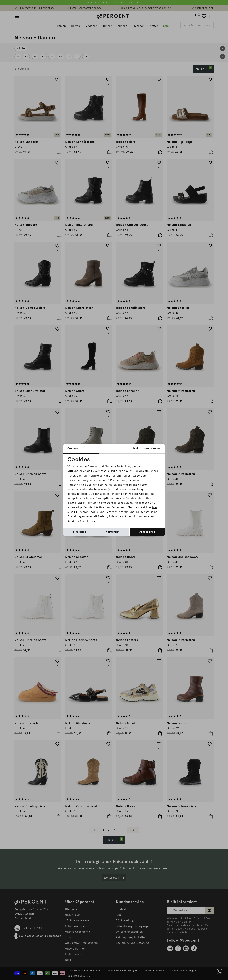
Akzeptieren (147, 532)
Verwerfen (113, 532)
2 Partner (114, 480)
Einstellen (80, 532)
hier (155, 507)
